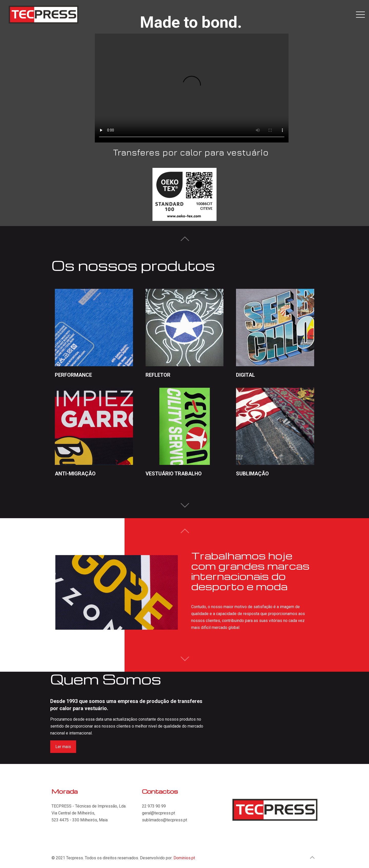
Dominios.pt (184, 858)
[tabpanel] (117, 593)
